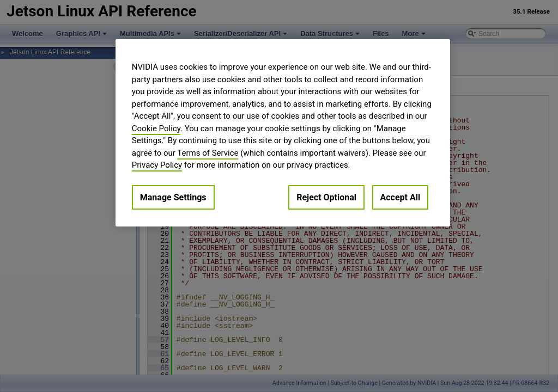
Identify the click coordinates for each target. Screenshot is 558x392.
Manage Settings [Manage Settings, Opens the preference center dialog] (173, 197)
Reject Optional (326, 197)
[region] (283, 133)
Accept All (401, 197)
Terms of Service (208, 153)
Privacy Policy (157, 165)
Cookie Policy (156, 128)
